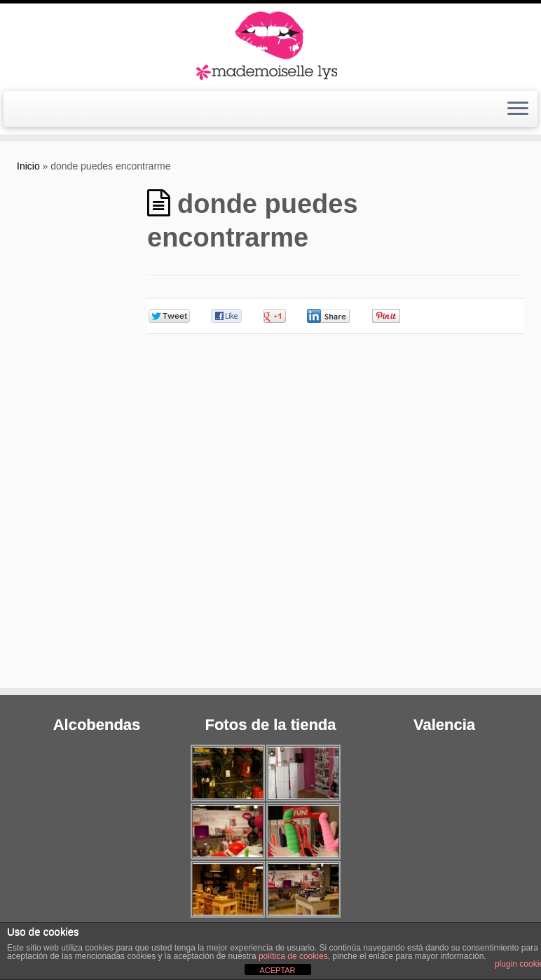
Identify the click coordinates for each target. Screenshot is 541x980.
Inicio (28, 166)
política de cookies (293, 956)
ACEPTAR (277, 970)
